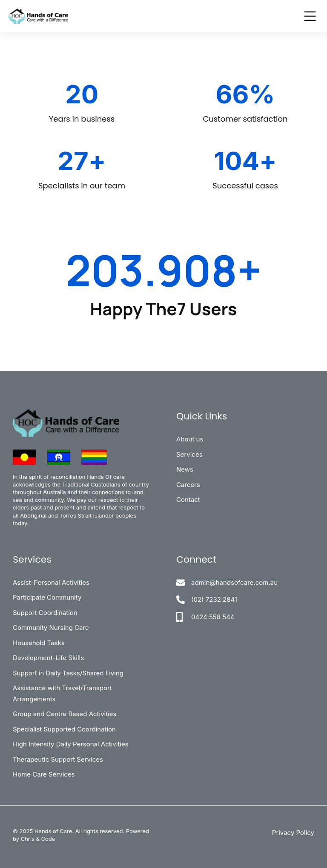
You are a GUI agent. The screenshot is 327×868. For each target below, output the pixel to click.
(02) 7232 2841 (214, 599)
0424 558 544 (213, 617)
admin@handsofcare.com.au (234, 582)
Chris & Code (38, 839)
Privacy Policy (293, 832)
